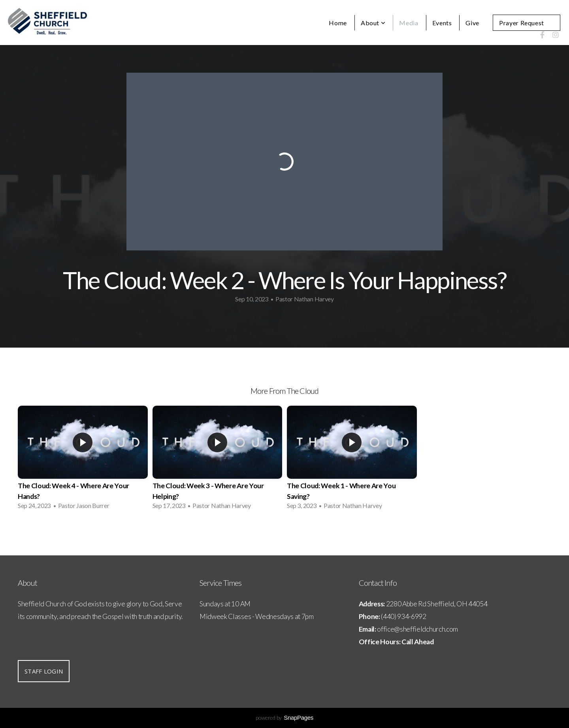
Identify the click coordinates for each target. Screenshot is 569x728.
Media (409, 23)
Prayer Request (522, 23)
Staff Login (44, 671)
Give (472, 23)
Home (338, 23)
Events (442, 23)
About (373, 23)
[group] (83, 460)
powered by (284, 718)
